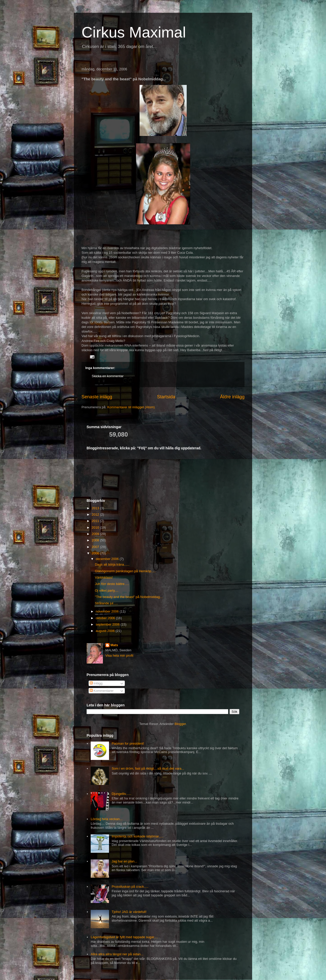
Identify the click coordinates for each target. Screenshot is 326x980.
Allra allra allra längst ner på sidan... (117, 954)
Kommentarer (102, 691)
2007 (96, 547)
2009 (96, 534)
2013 (96, 508)
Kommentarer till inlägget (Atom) (131, 407)
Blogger (180, 724)
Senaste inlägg (97, 397)
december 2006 (108, 559)
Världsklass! (104, 577)
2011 (96, 521)
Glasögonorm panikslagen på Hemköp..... (125, 571)
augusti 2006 (106, 631)
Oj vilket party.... (106, 590)
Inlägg (96, 683)
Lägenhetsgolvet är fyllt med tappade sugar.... (124, 937)
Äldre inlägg (232, 397)
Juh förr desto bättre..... (112, 584)
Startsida (166, 397)
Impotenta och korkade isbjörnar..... (137, 836)
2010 (96, 527)
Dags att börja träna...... (112, 564)
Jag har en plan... (124, 861)
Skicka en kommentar (108, 376)
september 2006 (108, 624)
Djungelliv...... (121, 794)
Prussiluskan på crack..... (130, 887)
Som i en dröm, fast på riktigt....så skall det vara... (148, 768)
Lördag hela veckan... (106, 819)
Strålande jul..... (106, 603)
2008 (96, 540)
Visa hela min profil (119, 656)
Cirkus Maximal (134, 32)
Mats (114, 645)
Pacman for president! (128, 743)
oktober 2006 (106, 618)
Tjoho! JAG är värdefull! (129, 912)
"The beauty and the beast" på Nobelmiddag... (129, 597)
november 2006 (108, 611)
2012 (96, 514)
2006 (96, 553)
